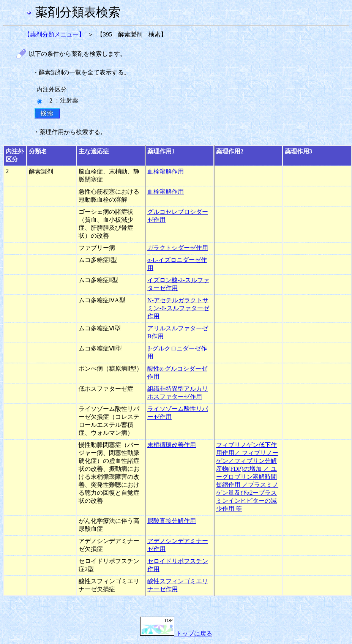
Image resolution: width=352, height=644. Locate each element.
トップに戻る (176, 634)
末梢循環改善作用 (172, 445)
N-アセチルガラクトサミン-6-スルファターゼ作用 (178, 308)
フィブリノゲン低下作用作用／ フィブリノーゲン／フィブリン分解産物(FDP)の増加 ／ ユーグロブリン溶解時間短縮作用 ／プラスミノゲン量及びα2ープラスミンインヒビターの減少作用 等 (247, 477)
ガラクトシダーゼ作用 (178, 248)
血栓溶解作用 (166, 171)
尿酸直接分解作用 (172, 521)
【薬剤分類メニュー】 (54, 34)
